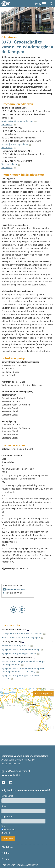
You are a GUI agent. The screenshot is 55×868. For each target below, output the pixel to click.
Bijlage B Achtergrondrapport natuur (19, 654)
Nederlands (9, 830)
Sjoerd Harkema (15, 590)
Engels (7, 833)
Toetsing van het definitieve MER (17, 658)
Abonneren (8, 839)
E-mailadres (7, 796)
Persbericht (7, 125)
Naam (4, 806)
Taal (3, 826)
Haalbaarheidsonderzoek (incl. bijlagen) (21, 638)
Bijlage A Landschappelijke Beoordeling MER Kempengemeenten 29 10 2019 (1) (23, 670)
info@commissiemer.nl (17, 771)
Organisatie (7, 817)
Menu (38, 4)
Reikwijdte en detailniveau (14, 630)
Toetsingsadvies (9, 164)
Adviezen (10, 37)
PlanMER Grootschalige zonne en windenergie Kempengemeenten (23, 663)
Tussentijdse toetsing (12, 642)
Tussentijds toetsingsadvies (15, 145)
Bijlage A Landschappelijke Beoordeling (20, 650)
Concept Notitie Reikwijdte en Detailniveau (22, 634)
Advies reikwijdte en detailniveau (17, 121)
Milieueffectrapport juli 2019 (15, 646)
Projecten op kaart (43, 694)
